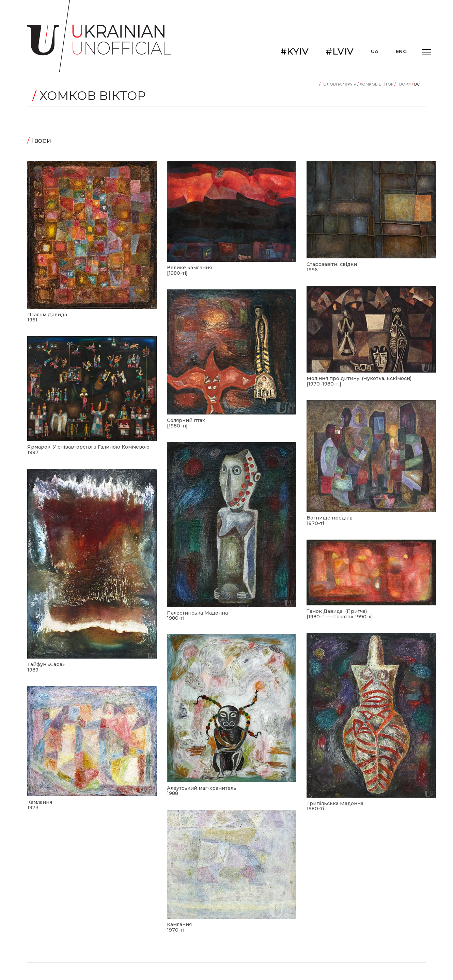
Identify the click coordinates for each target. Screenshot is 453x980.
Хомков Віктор (376, 84)
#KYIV (295, 51)
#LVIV (340, 51)
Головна (331, 84)
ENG (401, 51)
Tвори (403, 84)
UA (375, 51)
